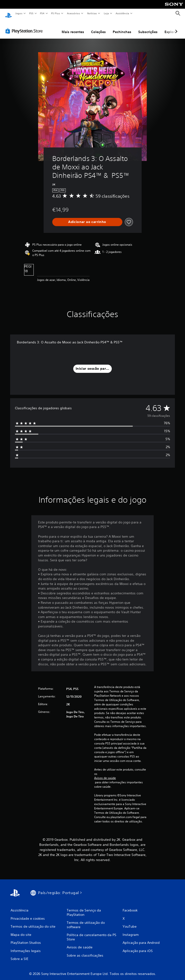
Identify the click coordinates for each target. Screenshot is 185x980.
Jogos (19, 13)
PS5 (31, 13)
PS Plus (56, 13)
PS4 (42, 13)
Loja (106, 13)
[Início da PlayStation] (8, 14)
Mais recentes (73, 27)
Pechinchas (122, 27)
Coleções (98, 27)
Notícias (92, 13)
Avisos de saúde (105, 773)
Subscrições (148, 27)
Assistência (122, 13)
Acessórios (73, 13)
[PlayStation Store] (25, 26)
